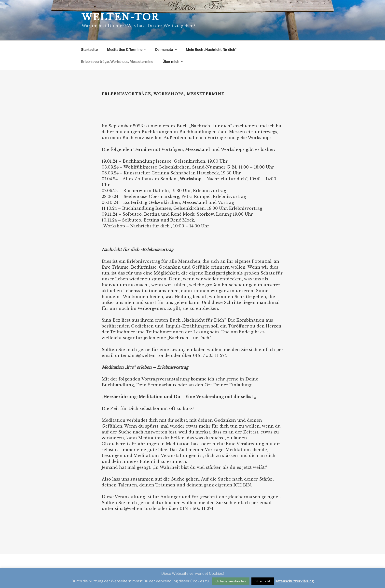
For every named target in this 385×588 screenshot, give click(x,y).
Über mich (173, 61)
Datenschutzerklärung (294, 581)
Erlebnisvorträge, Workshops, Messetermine (117, 61)
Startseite (89, 49)
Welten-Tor (120, 17)
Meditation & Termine (127, 49)
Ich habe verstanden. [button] (231, 581)
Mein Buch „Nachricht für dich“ (211, 49)
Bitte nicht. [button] (263, 581)
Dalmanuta (166, 49)
